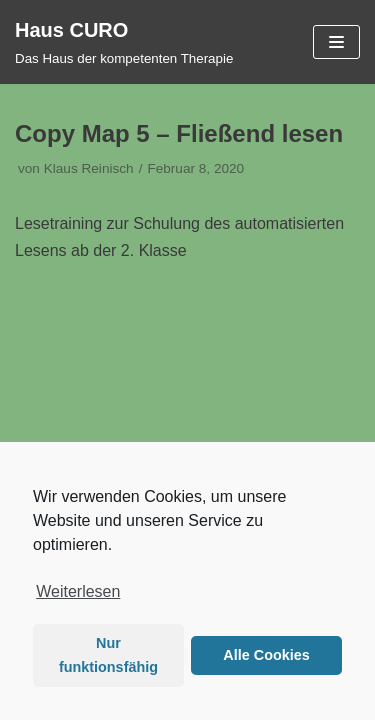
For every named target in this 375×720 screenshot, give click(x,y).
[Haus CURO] (124, 42)
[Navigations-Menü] (336, 42)
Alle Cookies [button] (266, 655)
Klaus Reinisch (89, 168)
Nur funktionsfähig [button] (108, 655)
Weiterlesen (78, 591)
